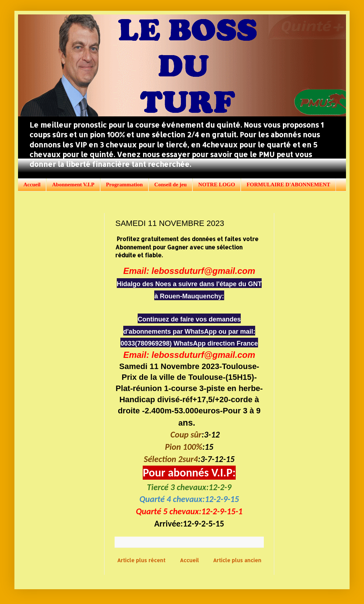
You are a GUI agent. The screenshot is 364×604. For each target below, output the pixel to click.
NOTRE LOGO (217, 185)
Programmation (124, 185)
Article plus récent (141, 560)
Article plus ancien (237, 560)
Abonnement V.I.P (73, 185)
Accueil (32, 185)
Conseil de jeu (170, 185)
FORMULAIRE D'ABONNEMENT (288, 185)
